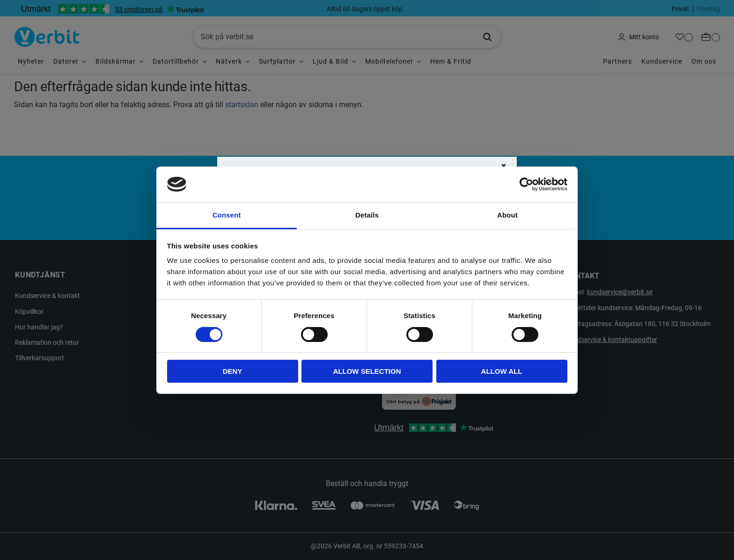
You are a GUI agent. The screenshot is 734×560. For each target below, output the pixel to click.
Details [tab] (367, 215)
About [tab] (507, 215)
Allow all (502, 371)
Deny (233, 371)
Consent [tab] (227, 215)
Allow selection (367, 371)
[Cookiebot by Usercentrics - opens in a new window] (526, 184)
